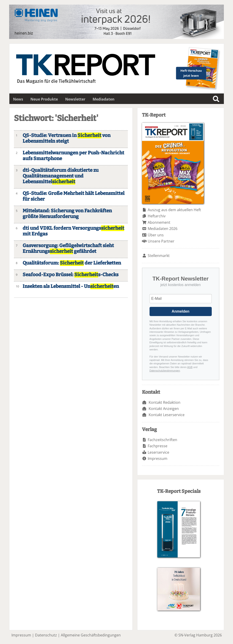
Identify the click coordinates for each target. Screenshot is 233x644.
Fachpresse (158, 446)
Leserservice (158, 452)
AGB (190, 367)
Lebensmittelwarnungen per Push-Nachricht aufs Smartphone (73, 156)
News (18, 99)
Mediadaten (104, 99)
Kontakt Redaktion (165, 402)
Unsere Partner (161, 241)
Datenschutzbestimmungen (165, 371)
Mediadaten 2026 (163, 229)
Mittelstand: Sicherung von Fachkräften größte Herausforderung (67, 214)
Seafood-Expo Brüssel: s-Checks (71, 275)
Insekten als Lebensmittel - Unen (71, 286)
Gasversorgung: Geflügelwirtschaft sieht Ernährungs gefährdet (68, 248)
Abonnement (159, 222)
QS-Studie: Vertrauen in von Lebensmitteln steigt (67, 138)
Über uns (156, 235)
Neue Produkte (44, 99)
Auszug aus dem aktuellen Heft (174, 210)
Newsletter (75, 99)
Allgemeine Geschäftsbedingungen (91, 635)
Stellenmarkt (159, 256)
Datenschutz (46, 635)
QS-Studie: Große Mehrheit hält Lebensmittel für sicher (74, 196)
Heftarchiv (157, 216)
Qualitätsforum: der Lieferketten (72, 263)
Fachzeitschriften (162, 440)
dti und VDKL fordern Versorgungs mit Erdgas (73, 231)
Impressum (158, 458)
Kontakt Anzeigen (164, 409)
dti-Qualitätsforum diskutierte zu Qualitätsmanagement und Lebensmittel (61, 176)
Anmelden (181, 311)
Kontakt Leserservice (167, 415)
